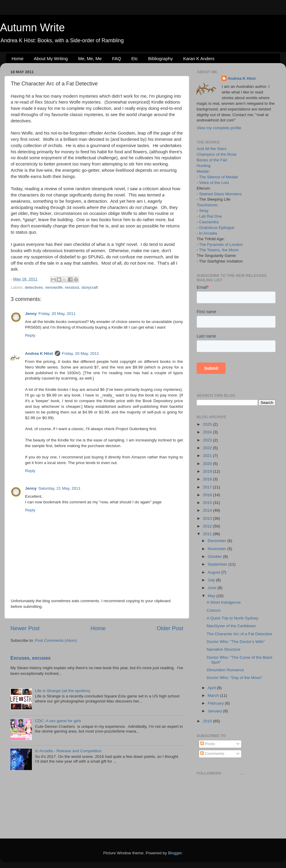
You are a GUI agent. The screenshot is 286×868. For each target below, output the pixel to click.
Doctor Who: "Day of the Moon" (235, 678)
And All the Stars (212, 149)
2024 (208, 432)
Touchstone (207, 205)
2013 (208, 518)
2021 (208, 456)
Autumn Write (32, 28)
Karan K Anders (199, 58)
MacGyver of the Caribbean (231, 626)
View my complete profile (219, 128)
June (213, 588)
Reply (30, 335)
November (217, 549)
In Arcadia (208, 233)
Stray (204, 211)
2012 (208, 526)
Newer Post (25, 628)
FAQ (116, 58)
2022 (208, 448)
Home (18, 58)
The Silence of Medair (219, 177)
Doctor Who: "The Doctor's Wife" (236, 642)
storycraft (90, 287)
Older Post (170, 628)
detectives (34, 287)
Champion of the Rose (217, 154)
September (218, 564)
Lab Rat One (210, 216)
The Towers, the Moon (219, 250)
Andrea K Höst (39, 353)
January (215, 711)
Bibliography (160, 58)
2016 (208, 495)
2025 (208, 424)
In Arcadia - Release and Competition (68, 751)
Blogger (175, 853)
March (214, 696)
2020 (208, 464)
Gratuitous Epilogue (217, 228)
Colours (214, 610)
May (212, 596)
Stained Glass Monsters (220, 194)
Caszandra (209, 222)
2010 (208, 721)
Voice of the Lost (214, 183)
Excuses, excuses (31, 658)
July (212, 580)
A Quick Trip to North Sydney (233, 618)
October (215, 556)
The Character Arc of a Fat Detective (239, 634)
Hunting (204, 166)
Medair (203, 171)
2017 (208, 487)
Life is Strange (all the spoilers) (62, 691)
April (212, 688)
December (217, 541)
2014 (208, 510)
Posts (208, 744)
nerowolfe (54, 287)
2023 (208, 440)
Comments (212, 754)
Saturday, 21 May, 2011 (59, 488)
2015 (208, 503)
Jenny (31, 314)
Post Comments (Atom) (56, 640)
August (214, 572)
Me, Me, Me (90, 58)
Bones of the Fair (212, 160)
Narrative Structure (224, 649)
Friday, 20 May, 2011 (57, 314)
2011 (208, 534)
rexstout (72, 287)
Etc (135, 58)
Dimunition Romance (225, 670)
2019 (208, 471)
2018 (208, 479)
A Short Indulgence (224, 602)
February (216, 703)
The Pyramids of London (221, 245)
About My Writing (51, 58)
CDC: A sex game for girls (58, 721)
